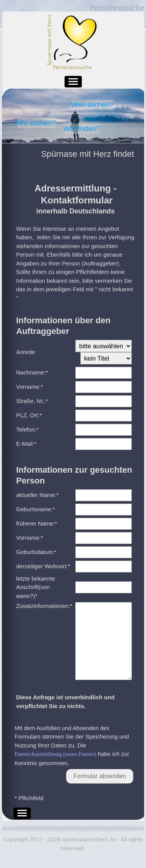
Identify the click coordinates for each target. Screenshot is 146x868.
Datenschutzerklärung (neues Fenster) (55, 770)
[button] (73, 82)
